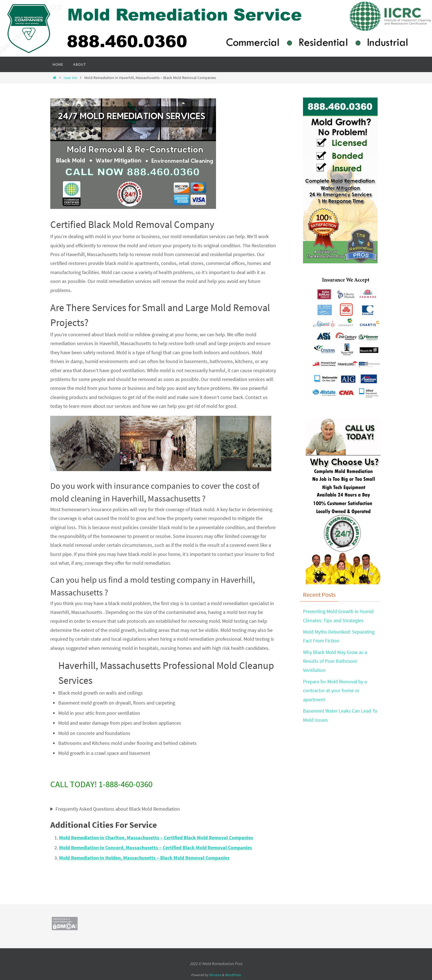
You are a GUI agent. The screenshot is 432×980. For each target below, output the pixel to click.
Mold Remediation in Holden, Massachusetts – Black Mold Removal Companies (144, 858)
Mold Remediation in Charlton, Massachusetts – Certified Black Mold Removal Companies (156, 838)
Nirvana (215, 975)
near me (70, 78)
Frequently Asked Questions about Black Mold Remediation (118, 809)
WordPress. (233, 975)
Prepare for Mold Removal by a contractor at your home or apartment (335, 690)
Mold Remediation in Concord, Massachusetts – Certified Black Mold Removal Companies (156, 848)
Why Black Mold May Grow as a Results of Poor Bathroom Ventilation (335, 661)
